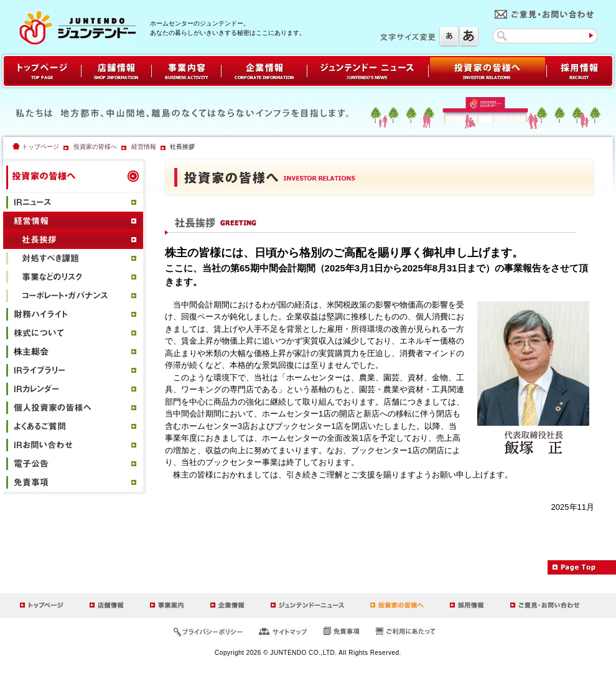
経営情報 (144, 147)
